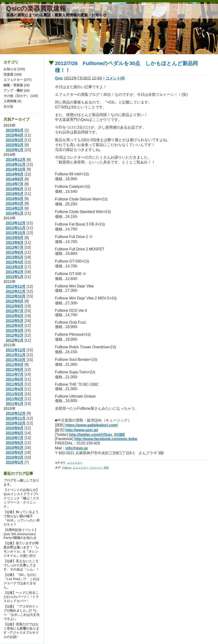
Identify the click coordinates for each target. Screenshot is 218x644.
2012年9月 (15, 301)
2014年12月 (16, 160)
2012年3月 (15, 330)
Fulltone (67, 468)
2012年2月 (15, 335)
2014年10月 (16, 169)
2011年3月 (15, 394)
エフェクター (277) (18, 80)
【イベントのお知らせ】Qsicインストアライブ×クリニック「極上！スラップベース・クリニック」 (21, 498)
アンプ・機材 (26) (17, 90)
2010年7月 (15, 438)
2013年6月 (15, 252)
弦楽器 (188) (13, 74)
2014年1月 (15, 213)
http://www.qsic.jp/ (82, 430)
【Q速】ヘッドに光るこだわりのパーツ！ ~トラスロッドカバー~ (21, 597)
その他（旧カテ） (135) (21, 96)
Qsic (59, 78)
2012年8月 (15, 306)
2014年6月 (15, 189)
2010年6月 (15, 443)
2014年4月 (15, 199)
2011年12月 (16, 350)
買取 (106, 468)
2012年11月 (16, 291)
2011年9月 (15, 365)
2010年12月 (16, 413)
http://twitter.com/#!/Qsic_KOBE (97, 435)
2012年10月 (16, 296)
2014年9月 (15, 174)
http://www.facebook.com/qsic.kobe (106, 439)
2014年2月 (15, 208)
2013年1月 (15, 277)
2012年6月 (15, 316)
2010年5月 (15, 448)
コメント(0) (115, 78)
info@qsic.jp (77, 448)
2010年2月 (15, 462)
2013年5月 (15, 257)
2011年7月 (15, 374)
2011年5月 (15, 384)
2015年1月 (15, 150)
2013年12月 (16, 223)
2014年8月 (15, 179)
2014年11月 (16, 164)
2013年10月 (16, 233)
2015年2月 (15, 145)
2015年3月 (15, 140)
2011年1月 (15, 404)
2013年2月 (15, 272)
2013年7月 (15, 247)
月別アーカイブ (16, 119)
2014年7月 (15, 184)
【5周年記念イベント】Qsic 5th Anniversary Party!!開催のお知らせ (21, 534)
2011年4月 (15, 389)
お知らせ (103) (14, 69)
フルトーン (96, 468)
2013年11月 (16, 228)
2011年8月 (15, 370)
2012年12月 (16, 287)
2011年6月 (15, 379)
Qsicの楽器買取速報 (36, 8)
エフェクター (75, 463)
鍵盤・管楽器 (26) (17, 85)
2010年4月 (15, 453)
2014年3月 (15, 204)
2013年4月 (15, 262)
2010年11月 (16, 418)
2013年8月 (15, 243)
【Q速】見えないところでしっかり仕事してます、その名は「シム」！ (21, 565)
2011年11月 (16, 355)
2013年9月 (15, 238)
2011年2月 (15, 399)
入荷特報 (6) (12, 101)
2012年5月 (15, 321)
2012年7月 (15, 311)
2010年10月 (16, 423)
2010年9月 (15, 428)
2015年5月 (15, 130)
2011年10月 (16, 360)
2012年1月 (15, 340)
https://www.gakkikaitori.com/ (91, 425)
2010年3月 (15, 457)
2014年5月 (15, 194)
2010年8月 (15, 433)
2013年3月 (15, 267)
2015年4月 (15, 135)
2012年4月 (15, 326)
